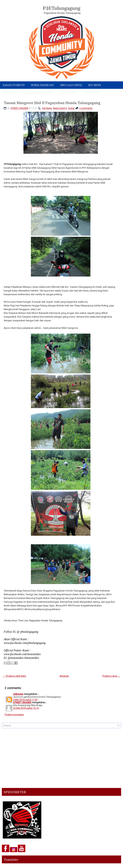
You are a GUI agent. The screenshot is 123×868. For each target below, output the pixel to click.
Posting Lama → (111, 676)
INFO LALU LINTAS (71, 85)
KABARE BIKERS (68, 93)
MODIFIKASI (10, 93)
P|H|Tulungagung (62, 8)
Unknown (18, 694)
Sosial (71, 108)
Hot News (47, 108)
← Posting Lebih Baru (15, 676)
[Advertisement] (61, 758)
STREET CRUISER (19, 108)
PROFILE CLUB (92, 93)
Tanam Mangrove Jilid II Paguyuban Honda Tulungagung (52, 103)
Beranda (64, 676)
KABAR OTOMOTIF (14, 85)
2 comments (86, 108)
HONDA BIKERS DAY (42, 85)
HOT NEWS (95, 85)
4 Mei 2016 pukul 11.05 (25, 700)
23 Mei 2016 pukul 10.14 (26, 708)
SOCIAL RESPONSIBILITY (38, 93)
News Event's (60, 108)
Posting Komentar (14, 715)
